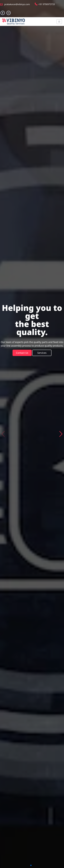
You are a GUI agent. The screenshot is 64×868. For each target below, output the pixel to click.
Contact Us (22, 353)
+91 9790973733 (44, 4)
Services (42, 353)
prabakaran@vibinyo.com (15, 4)
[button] (61, 434)
